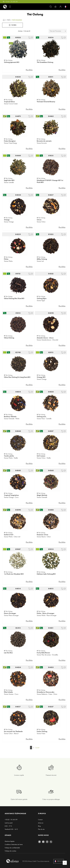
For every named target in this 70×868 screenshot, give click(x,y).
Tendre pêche (9, 456)
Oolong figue (42, 298)
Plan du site (41, 829)
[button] (32, 37)
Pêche (6, 259)
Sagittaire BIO (9, 180)
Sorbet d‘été (9, 535)
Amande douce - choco (45, 338)
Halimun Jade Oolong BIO (46, 574)
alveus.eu (41, 823)
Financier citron (42, 535)
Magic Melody (42, 495)
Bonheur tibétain (10, 417)
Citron (39, 220)
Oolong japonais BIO (12, 62)
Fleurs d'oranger (10, 613)
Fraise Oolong (42, 731)
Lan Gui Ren (8, 653)
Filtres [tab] (13, 25)
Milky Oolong (42, 259)
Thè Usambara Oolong (45, 62)
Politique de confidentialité (12, 848)
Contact (40, 820)
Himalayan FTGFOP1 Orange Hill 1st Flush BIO (50, 181)
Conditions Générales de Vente (14, 844)
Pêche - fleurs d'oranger (46, 613)
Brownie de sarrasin (44, 141)
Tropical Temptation (11, 495)
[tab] (58, 31)
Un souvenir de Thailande (13, 731)
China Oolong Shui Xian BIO (14, 298)
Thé (8, 20)
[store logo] (5, 7)
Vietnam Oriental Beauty (46, 102)
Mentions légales (10, 841)
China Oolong (9, 338)
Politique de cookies (10, 851)
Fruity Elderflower (43, 653)
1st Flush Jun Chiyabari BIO (14, 574)
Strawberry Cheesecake (46, 692)
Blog (39, 826)
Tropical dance (9, 102)
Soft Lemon (41, 456)
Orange (7, 220)
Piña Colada (8, 692)
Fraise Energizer (10, 141)
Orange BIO (41, 377)
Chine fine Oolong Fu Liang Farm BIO (17, 377)
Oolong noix (41, 417)
